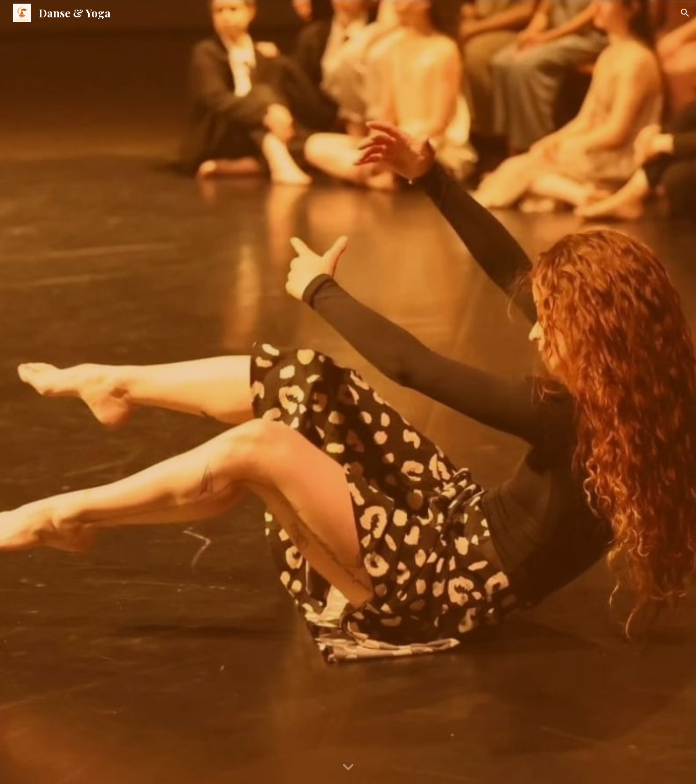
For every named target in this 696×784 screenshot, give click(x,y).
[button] (685, 13)
